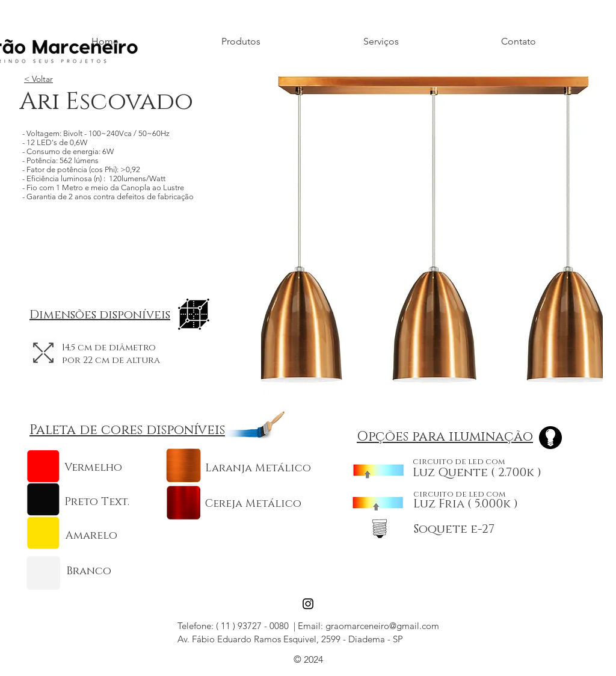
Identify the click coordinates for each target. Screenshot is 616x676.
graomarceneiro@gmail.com (382, 626)
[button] (432, 232)
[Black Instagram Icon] (308, 604)
